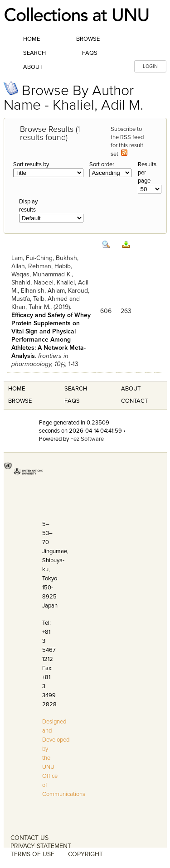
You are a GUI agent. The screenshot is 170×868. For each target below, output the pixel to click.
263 (126, 311)
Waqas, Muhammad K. (41, 274)
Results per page (147, 173)
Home (32, 39)
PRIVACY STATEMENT (41, 846)
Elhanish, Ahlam (43, 291)
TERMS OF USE (32, 854)
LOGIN (150, 66)
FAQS (72, 401)
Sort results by (31, 164)
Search (34, 53)
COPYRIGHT (85, 854)
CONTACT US (29, 838)
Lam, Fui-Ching (32, 258)
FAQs (90, 53)
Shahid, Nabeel (32, 282)
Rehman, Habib (49, 266)
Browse (88, 39)
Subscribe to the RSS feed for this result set (127, 142)
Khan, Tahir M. (31, 307)
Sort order (102, 164)
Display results (28, 206)
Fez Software (87, 439)
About (33, 67)
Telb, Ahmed (50, 299)
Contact (134, 401)
